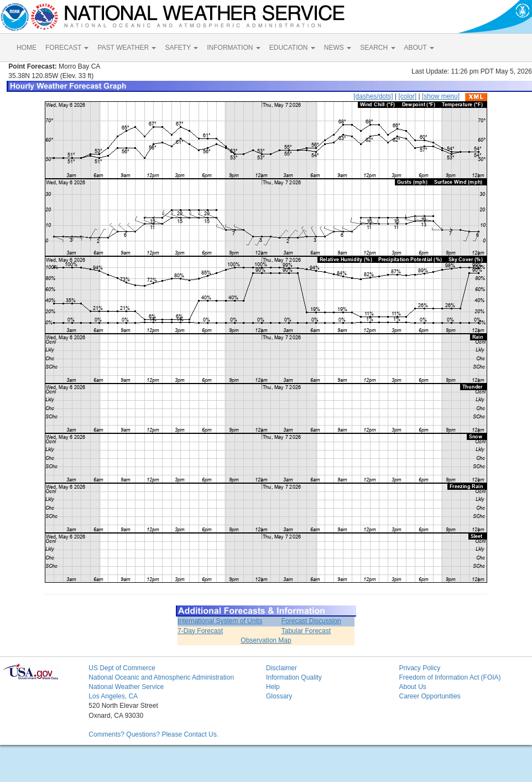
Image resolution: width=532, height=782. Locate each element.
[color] (407, 96)
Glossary (279, 696)
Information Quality (294, 677)
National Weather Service (126, 687)
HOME (27, 48)
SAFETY (181, 48)
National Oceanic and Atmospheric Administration (161, 677)
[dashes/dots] (373, 96)
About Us (412, 687)
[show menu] (441, 96)
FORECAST (67, 48)
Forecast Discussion (311, 621)
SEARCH (377, 48)
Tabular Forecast (306, 631)
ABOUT (419, 48)
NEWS (338, 48)
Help (273, 687)
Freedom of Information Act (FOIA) (450, 677)
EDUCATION (292, 48)
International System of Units (220, 621)
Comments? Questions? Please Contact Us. (153, 734)
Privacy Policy (419, 668)
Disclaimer (281, 668)
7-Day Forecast (200, 631)
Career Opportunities (429, 696)
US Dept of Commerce (122, 668)
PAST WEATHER (127, 48)
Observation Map (266, 640)
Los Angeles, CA (113, 696)
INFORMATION (233, 48)
